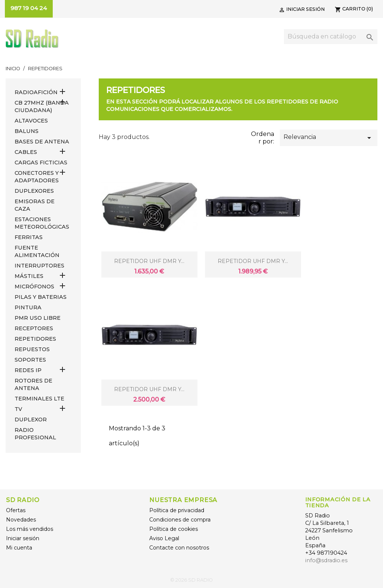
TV (18, 409)
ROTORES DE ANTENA (33, 384)
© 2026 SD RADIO (191, 580)
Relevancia (329, 138)
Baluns (27, 131)
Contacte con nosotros (179, 548)
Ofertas (16, 510)
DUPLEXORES (34, 191)
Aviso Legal (164, 538)
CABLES (26, 152)
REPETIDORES (35, 339)
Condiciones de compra (180, 520)
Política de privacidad (177, 510)
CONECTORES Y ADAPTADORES (37, 177)
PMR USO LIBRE (38, 318)
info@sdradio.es (326, 560)
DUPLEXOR (31, 420)
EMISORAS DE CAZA (35, 205)
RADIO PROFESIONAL (35, 434)
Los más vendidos (30, 529)
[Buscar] (331, 37)
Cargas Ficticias (41, 163)
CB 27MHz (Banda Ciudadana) (42, 106)
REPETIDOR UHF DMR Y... (149, 261)
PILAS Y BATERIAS (41, 297)
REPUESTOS (32, 349)
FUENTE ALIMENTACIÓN (37, 251)
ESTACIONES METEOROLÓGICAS (42, 223)
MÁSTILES (29, 276)
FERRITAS (29, 237)
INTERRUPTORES (39, 266)
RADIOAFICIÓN (36, 92)
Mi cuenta (19, 548)
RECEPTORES (34, 328)
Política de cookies (174, 529)
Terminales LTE (39, 399)
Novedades (21, 520)
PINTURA (28, 307)
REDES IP (28, 370)
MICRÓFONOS (34, 287)
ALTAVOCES (31, 121)
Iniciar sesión (23, 538)
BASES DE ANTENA (42, 142)
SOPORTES (30, 360)
